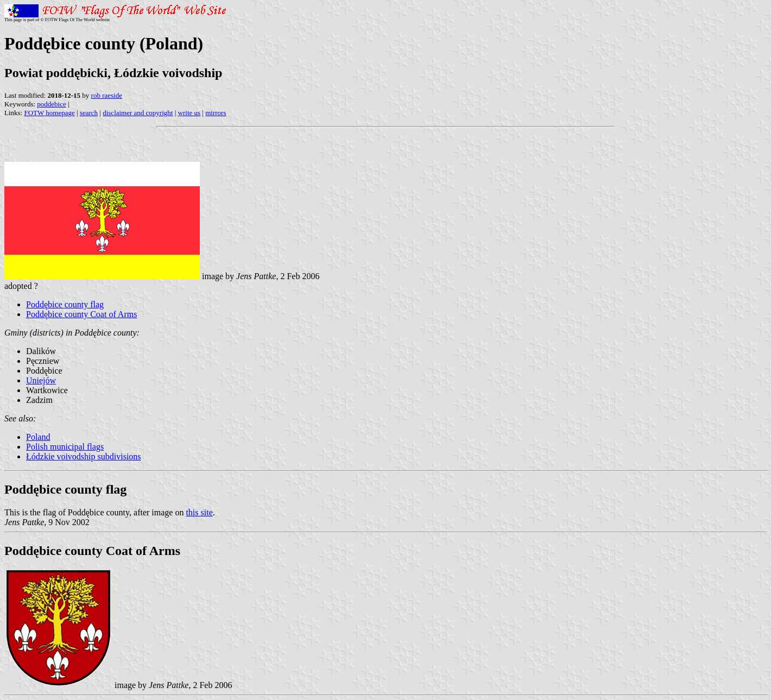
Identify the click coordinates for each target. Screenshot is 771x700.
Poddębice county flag (65, 304)
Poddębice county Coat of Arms (81, 314)
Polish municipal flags (65, 447)
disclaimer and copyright (138, 113)
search (89, 113)
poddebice (51, 104)
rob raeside (107, 95)
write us (189, 113)
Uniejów (41, 380)
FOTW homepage (49, 113)
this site (199, 512)
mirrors (216, 113)
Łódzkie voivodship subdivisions (84, 456)
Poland (38, 437)
